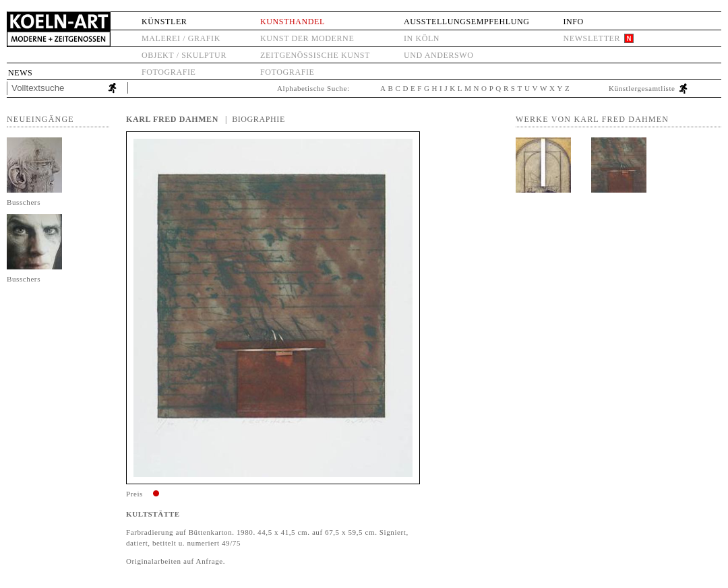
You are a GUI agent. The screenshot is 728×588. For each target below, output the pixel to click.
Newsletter (591, 38)
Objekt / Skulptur (184, 55)
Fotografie (169, 72)
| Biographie (255, 119)
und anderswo (439, 55)
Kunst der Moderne (307, 38)
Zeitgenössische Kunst (315, 55)
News (20, 73)
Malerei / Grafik (181, 38)
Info (573, 22)
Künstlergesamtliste (642, 88)
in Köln (422, 38)
